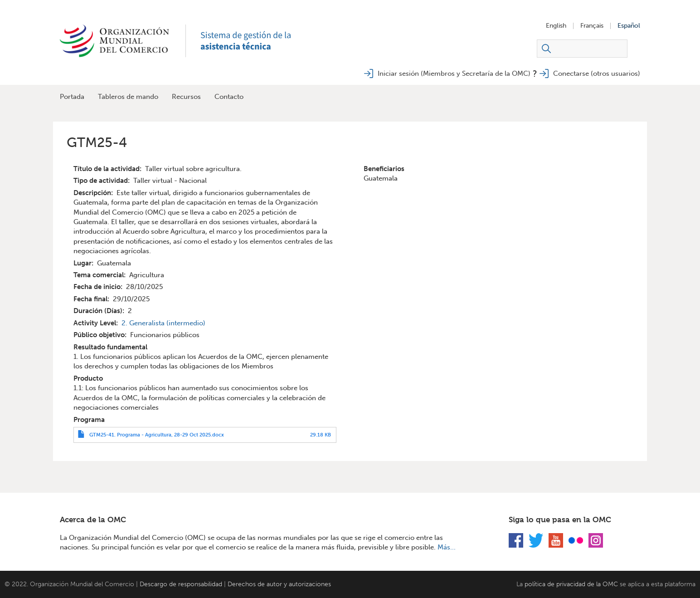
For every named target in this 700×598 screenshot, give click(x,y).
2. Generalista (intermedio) (163, 323)
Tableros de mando (128, 97)
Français (592, 26)
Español (629, 26)
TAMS (255, 41)
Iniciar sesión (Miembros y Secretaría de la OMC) (454, 74)
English (556, 26)
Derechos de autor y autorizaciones (279, 584)
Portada (72, 97)
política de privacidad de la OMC (571, 584)
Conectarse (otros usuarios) (597, 74)
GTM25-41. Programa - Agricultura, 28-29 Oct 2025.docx (157, 435)
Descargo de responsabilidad (181, 584)
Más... (447, 547)
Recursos (186, 97)
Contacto (229, 97)
